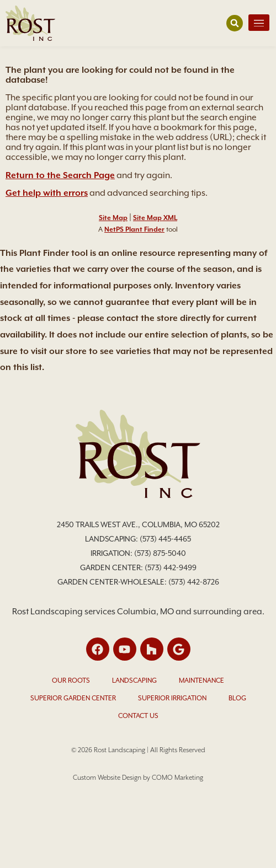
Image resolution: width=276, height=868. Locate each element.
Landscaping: (112, 539)
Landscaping (134, 681)
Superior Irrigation (172, 698)
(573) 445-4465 (165, 539)
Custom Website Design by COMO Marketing (138, 778)
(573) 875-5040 (160, 553)
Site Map (113, 218)
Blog (237, 698)
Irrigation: (112, 553)
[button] (235, 23)
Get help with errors (47, 193)
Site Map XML (155, 218)
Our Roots (71, 681)
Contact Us (138, 716)
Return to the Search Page (60, 175)
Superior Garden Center (73, 698)
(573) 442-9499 (171, 567)
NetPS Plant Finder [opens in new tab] (134, 229)
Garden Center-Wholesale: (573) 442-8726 (138, 582)
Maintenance (201, 681)
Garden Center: (112, 567)
